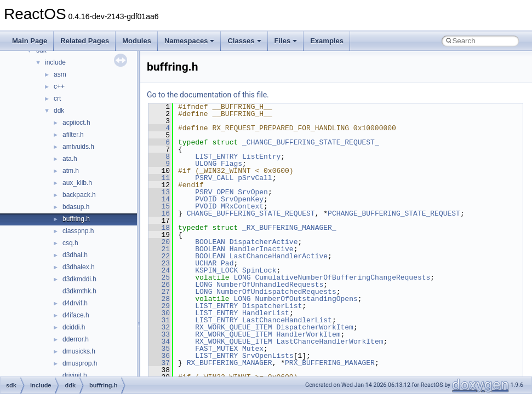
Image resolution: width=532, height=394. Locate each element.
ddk (59, 111)
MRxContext (242, 206)
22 (159, 256)
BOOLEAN (210, 242)
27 (159, 292)
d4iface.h (76, 315)
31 (159, 320)
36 (159, 356)
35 (159, 349)
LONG (242, 277)
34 (159, 341)
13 (159, 192)
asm (60, 74)
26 (159, 285)
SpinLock (259, 270)
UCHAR (206, 263)
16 (159, 213)
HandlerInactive (262, 249)
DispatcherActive (264, 242)
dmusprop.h (80, 363)
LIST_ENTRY (216, 157)
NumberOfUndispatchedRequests (276, 292)
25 (159, 277)
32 (159, 327)
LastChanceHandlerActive (279, 256)
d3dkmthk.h (79, 291)
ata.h (70, 159)
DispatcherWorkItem (314, 327)
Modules (137, 41)
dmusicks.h (79, 351)
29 (159, 306)
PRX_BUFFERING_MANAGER (330, 363)
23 (159, 263)
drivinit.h (75, 375)
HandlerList (266, 313)
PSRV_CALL (214, 178)
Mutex (253, 349)
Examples (327, 41)
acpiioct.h (76, 123)
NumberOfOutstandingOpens (306, 299)
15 (159, 206)
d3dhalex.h (79, 267)
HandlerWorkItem (308, 334)
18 (159, 228)
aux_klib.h (77, 183)
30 (159, 313)
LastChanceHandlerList (287, 320)
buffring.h (76, 219)
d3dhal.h (75, 255)
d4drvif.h (75, 303)
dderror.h (76, 339)
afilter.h (73, 135)
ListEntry (261, 157)
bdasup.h (76, 207)
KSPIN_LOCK (216, 270)
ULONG (206, 164)
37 (159, 363)
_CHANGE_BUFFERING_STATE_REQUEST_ (311, 142)
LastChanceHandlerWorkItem (330, 341)
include (55, 62)
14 (159, 199)
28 (159, 299)
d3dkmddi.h (79, 279)
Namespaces (190, 41)
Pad (227, 263)
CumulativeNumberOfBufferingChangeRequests (342, 277)
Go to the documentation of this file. (208, 95)
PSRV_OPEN (214, 192)
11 (159, 178)
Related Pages (85, 41)
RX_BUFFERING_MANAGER (230, 363)
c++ (59, 86)
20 (159, 242)
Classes (244, 41)
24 (159, 270)
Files (286, 41)
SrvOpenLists (268, 356)
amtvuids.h (78, 147)
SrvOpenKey (242, 199)
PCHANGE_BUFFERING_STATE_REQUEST (394, 213)
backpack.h (79, 195)
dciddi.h (74, 327)
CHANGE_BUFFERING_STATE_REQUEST (251, 213)
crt (57, 99)
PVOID (206, 199)
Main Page (30, 41)
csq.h (70, 243)
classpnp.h (78, 231)
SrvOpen (253, 192)
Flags (231, 164)
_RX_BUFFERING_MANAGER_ (289, 228)
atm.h (71, 171)
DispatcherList (272, 306)
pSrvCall (255, 178)
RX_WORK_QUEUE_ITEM (233, 327)
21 (159, 249)
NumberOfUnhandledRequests (270, 285)
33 (159, 334)
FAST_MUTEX (216, 349)
